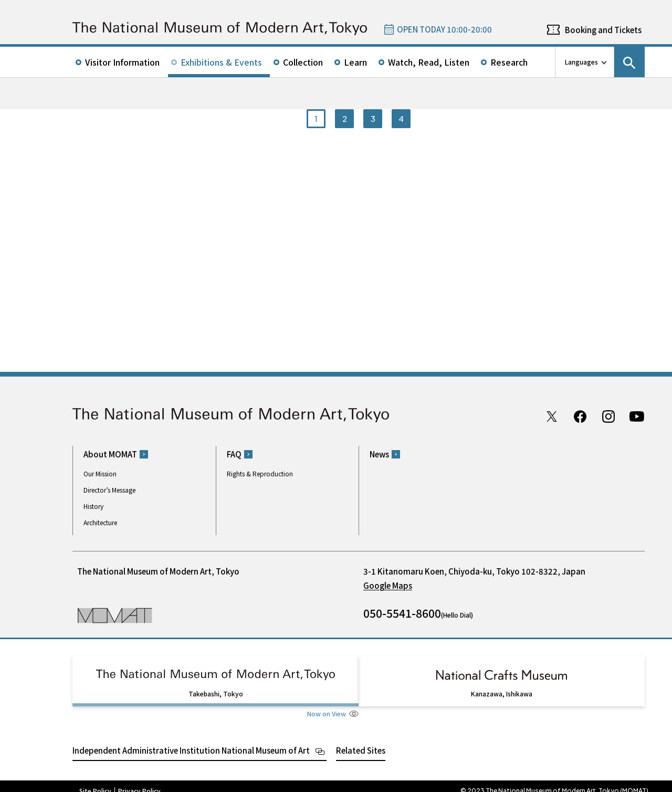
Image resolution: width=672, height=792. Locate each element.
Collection (303, 62)
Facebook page (580, 416)
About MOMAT (110, 454)
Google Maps (388, 585)
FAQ (234, 454)
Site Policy (95, 781)
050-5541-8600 (402, 613)
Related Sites (361, 741)
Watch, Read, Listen (429, 62)
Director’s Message (109, 490)
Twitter (552, 416)
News (379, 454)
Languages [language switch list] (581, 62)
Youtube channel (637, 416)
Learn (355, 62)
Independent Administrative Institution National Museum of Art (191, 741)
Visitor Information (122, 62)
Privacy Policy (139, 781)
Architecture (100, 522)
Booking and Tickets (603, 30)
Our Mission (100, 473)
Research (509, 62)
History (93, 506)
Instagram (608, 416)
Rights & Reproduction (260, 473)
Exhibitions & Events (221, 62)
